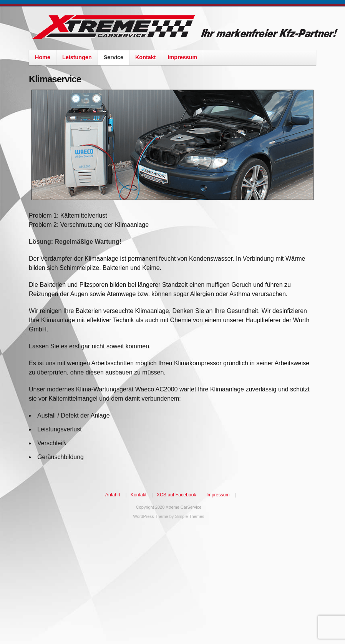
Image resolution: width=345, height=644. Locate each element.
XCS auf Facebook (177, 495)
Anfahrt (113, 495)
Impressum (183, 57)
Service (114, 57)
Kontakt (146, 57)
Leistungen (77, 57)
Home (43, 57)
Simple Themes (189, 516)
